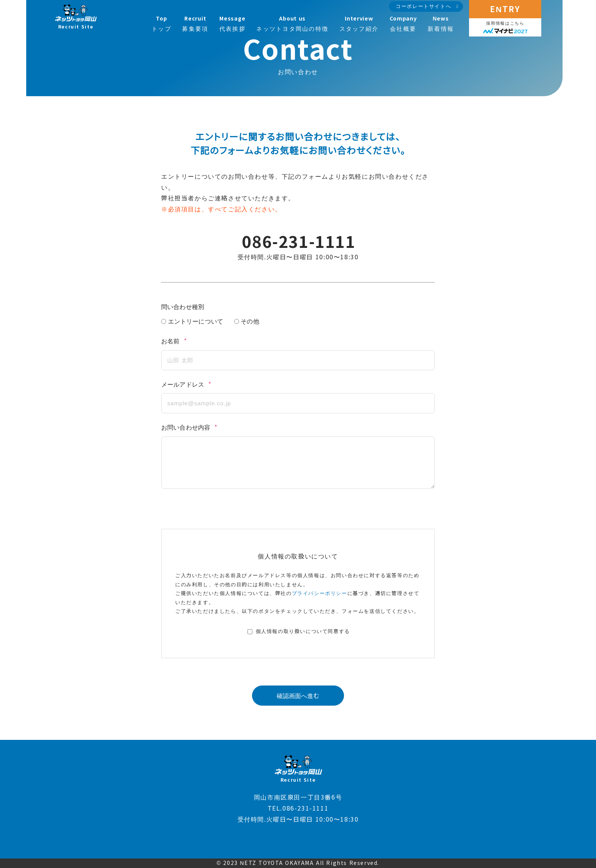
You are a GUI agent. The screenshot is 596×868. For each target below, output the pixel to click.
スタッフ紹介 (359, 24)
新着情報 (441, 24)
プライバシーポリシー (320, 593)
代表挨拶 (232, 24)
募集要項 (195, 24)
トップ (162, 24)
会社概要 (403, 24)
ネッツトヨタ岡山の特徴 (292, 24)
